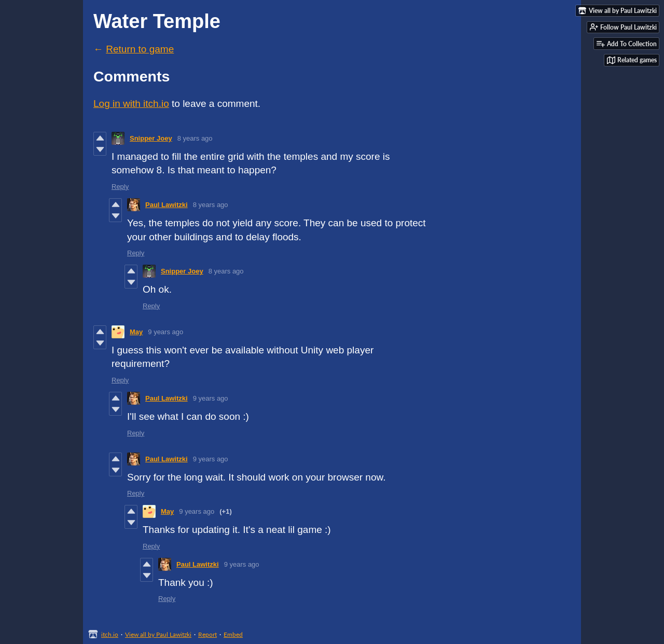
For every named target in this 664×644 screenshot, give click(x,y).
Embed (233, 634)
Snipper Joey (151, 138)
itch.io (110, 634)
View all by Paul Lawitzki (158, 634)
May (136, 332)
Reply (120, 187)
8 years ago (195, 138)
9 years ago (165, 332)
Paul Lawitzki (167, 205)
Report (208, 634)
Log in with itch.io (131, 104)
